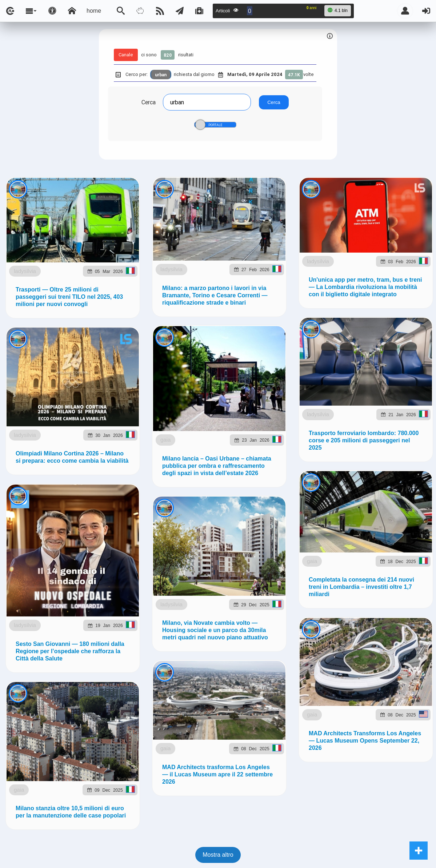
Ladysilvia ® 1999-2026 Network (183, 473)
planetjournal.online (300, 423)
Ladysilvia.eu (190, 423)
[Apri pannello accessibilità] (52, 11)
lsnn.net (117, 473)
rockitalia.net (355, 423)
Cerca (149, 102)
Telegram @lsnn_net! (274, 351)
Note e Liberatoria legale (302, 473)
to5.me (391, 423)
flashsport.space (241, 423)
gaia (66, 838)
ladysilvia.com (103, 423)
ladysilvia (60, 246)
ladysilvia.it (148, 423)
